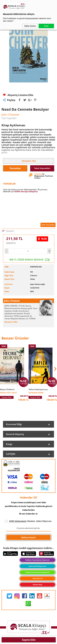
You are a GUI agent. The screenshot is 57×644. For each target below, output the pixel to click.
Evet (46, 26)
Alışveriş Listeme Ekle (18, 95)
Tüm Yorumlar (48, 225)
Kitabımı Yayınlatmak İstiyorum (37, 560)
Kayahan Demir (36, 393)
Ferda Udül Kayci (8, 393)
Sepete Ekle (29, 640)
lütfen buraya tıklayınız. (26, 191)
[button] (55, 369)
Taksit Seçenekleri (42, 168)
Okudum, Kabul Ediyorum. (29, 521)
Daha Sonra (30, 26)
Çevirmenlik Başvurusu (38, 566)
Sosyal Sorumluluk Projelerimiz (38, 572)
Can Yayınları (9, 118)
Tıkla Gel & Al (38, 578)
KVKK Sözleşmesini (18, 521)
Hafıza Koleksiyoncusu (38, 389)
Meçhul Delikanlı (7, 389)
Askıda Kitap (37, 585)
